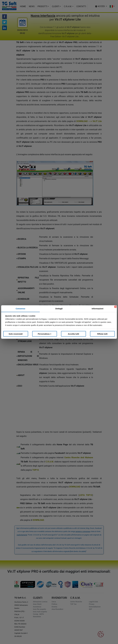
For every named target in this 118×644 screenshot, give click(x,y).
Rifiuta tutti (102, 334)
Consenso (20, 309)
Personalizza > (45, 334)
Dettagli (59, 309)
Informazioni (98, 309)
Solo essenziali (16, 334)
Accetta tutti (73, 334)
